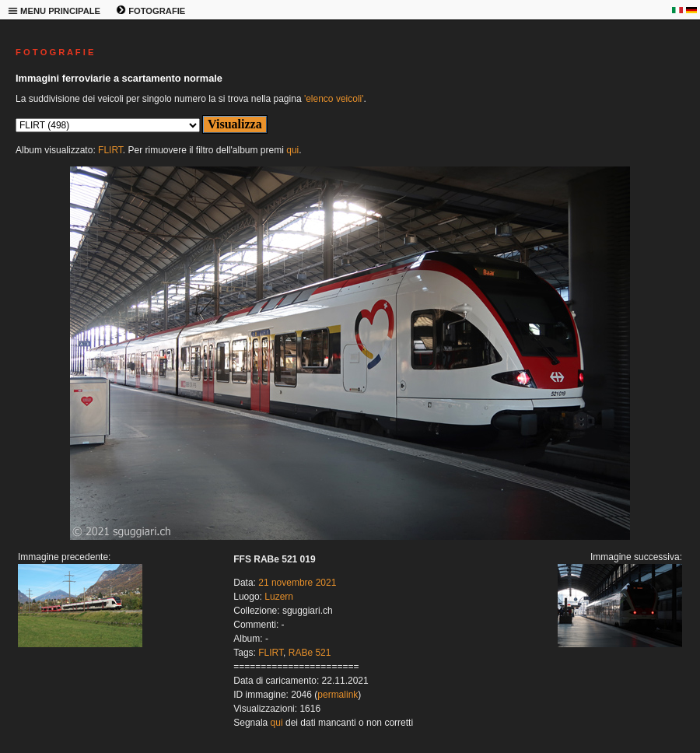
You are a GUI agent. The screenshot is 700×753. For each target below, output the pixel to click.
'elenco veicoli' (334, 99)
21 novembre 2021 (297, 583)
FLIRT (110, 150)
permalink (338, 695)
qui (292, 150)
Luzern (279, 597)
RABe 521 (310, 653)
